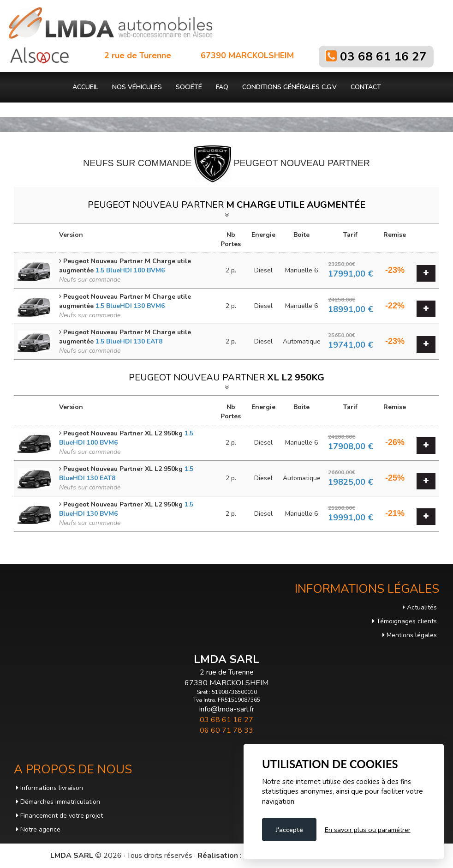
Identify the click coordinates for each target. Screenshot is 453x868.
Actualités (420, 607)
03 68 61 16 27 (383, 57)
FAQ (222, 87)
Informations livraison (50, 788)
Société (189, 87)
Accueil (85, 87)
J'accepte (289, 830)
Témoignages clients (405, 621)
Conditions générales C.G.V (289, 87)
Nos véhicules (137, 87)
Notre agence (38, 829)
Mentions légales (410, 635)
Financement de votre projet (60, 816)
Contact (366, 87)
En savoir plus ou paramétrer (368, 830)
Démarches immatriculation (58, 802)
